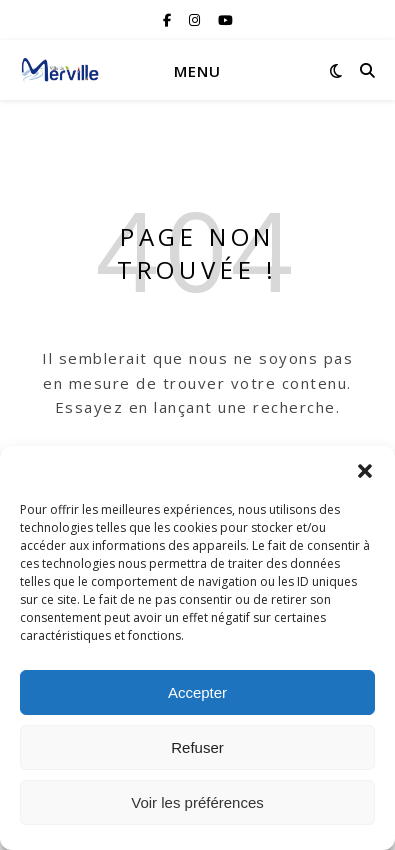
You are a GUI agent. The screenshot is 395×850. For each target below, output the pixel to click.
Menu (197, 71)
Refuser (197, 747)
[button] (365, 471)
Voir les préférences (197, 802)
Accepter (197, 692)
